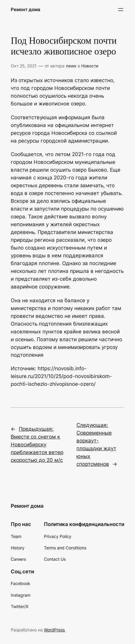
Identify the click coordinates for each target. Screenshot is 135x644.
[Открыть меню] (121, 10)
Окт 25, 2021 (24, 66)
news (71, 66)
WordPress (54, 630)
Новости (90, 66)
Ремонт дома (26, 10)
